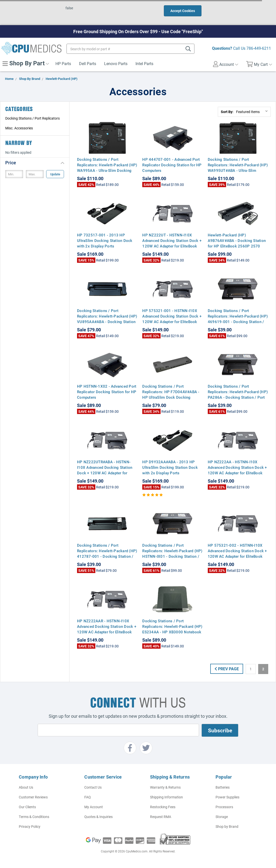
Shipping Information (166, 797)
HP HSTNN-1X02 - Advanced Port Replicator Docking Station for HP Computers (107, 392)
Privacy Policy (30, 826)
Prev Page (227, 669)
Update (55, 174)
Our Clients (27, 807)
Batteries (223, 787)
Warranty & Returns (165, 787)
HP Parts (63, 63)
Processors (224, 807)
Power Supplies (227, 797)
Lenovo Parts (116, 63)
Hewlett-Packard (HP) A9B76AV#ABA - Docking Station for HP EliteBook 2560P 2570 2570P (237, 243)
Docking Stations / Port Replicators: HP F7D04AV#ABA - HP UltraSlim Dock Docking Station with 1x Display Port (171, 394)
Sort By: (227, 112)
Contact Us (93, 787)
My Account (94, 807)
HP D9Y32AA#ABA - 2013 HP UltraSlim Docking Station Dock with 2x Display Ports (170, 467)
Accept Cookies (183, 11)
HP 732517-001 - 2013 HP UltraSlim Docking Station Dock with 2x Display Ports (105, 240)
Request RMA (161, 817)
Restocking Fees (163, 807)
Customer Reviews (33, 797)
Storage (222, 817)
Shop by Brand (227, 826)
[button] (35, 162)
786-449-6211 (259, 48)
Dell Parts (88, 63)
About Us (26, 787)
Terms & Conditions (34, 817)
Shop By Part (26, 63)
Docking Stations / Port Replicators (32, 118)
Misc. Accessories (19, 128)
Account (226, 64)
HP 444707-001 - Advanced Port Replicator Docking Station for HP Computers (172, 165)
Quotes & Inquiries (98, 817)
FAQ (88, 797)
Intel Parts (144, 63)
